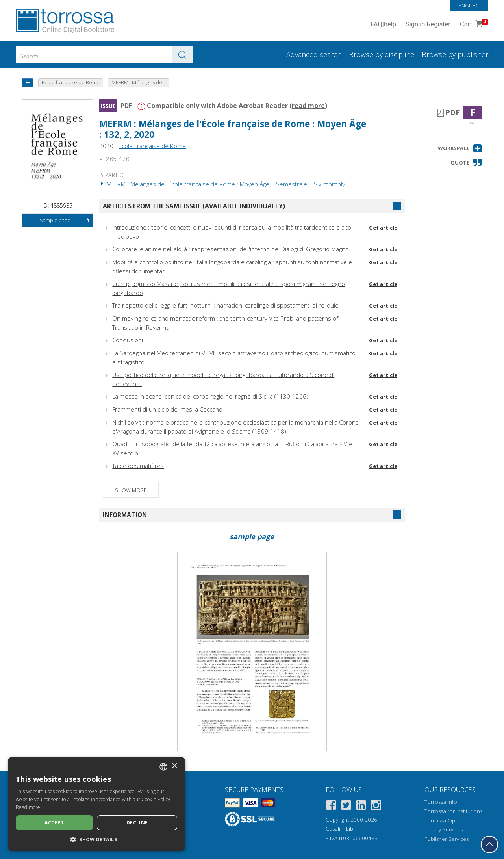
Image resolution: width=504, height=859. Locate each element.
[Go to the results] (182, 55)
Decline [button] (137, 823)
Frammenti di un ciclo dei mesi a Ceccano (167, 409)
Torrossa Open (443, 820)
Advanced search (314, 54)
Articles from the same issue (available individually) (194, 206)
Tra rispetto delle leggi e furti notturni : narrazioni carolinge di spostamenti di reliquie (225, 305)
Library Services (444, 829)
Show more (131, 490)
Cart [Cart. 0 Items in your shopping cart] (473, 25)
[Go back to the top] (489, 844)
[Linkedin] (361, 806)
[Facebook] (331, 806)
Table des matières (138, 466)
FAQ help (383, 25)
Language (469, 6)
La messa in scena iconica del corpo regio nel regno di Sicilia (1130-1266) (210, 396)
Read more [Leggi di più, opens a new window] (28, 807)
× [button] (174, 766)
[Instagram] (376, 806)
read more (308, 106)
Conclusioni (128, 340)
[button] (460, 148)
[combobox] (104, 55)
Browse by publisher (455, 54)
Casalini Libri (341, 829)
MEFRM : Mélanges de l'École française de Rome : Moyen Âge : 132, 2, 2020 (233, 129)
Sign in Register (428, 25)
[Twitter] (346, 806)
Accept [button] (54, 823)
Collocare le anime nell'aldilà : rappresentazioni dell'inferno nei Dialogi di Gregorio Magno (231, 249)
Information (125, 515)
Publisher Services (447, 839)
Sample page (65, 221)
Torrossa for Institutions (453, 811)
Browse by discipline (382, 54)
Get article (383, 228)
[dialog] (96, 804)
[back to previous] (28, 83)
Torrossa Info (441, 802)
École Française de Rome (152, 146)
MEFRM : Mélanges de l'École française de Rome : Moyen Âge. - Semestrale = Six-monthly (222, 184)
